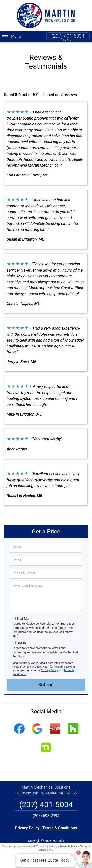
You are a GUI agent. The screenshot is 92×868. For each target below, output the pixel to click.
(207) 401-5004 (68, 36)
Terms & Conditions (60, 827)
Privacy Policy (49, 670)
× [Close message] (72, 856)
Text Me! (23, 618)
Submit (46, 684)
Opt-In (21, 642)
